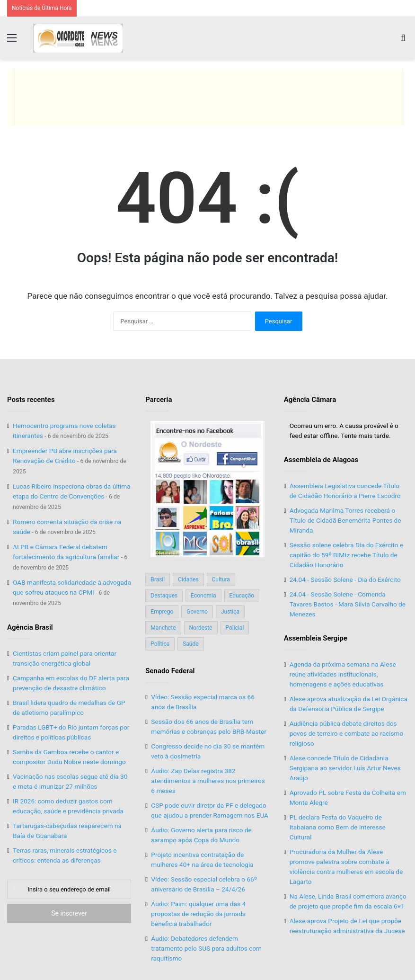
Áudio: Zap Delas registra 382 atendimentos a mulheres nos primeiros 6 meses (208, 781)
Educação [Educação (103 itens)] (242, 596)
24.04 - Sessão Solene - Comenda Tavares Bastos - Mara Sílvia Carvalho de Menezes (348, 604)
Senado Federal (170, 671)
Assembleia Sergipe (316, 638)
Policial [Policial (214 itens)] (235, 628)
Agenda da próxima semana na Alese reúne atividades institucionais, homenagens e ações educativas (343, 674)
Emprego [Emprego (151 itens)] (162, 612)
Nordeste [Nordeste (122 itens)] (201, 628)
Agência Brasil (30, 627)
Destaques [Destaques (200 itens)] (164, 596)
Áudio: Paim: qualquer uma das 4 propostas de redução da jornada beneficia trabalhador (198, 914)
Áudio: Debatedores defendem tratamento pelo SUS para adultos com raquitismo (206, 948)
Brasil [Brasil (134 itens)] (158, 579)
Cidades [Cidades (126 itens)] (188, 579)
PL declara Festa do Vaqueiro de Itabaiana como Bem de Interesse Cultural (338, 827)
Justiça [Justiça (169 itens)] (230, 612)
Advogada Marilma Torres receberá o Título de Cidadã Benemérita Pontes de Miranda (345, 520)
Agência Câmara (310, 400)
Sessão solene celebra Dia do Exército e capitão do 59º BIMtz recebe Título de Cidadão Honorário (346, 555)
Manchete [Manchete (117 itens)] (163, 628)
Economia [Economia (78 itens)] (203, 596)
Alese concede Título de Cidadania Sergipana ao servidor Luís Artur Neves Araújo (345, 768)
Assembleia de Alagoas (321, 460)
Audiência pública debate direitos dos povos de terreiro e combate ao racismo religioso (347, 733)
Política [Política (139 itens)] (160, 644)
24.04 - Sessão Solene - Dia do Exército (345, 579)
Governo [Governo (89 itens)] (197, 612)
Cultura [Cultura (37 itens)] (221, 579)
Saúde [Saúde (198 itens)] (190, 644)
